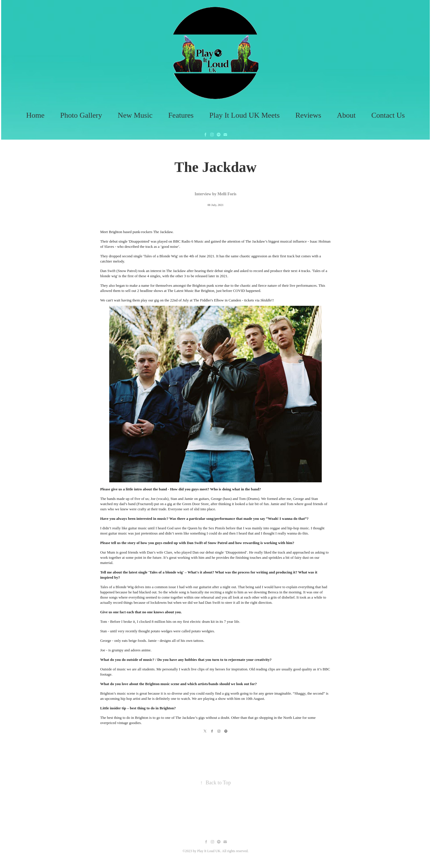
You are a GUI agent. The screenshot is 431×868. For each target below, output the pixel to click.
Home (35, 115)
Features (181, 115)
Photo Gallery (81, 115)
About (346, 115)
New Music (135, 115)
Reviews (308, 115)
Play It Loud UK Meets (244, 115)
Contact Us (388, 115)
